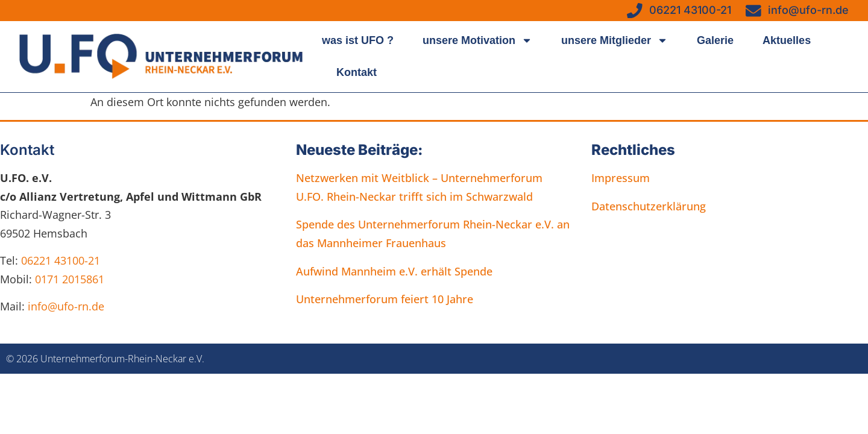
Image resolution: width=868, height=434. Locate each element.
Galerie (715, 40)
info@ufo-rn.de (64, 306)
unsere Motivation (477, 40)
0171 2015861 (70, 279)
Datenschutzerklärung (649, 206)
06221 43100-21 (61, 260)
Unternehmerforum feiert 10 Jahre (385, 299)
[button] (27, 407)
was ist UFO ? (358, 40)
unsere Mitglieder (615, 40)
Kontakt (357, 72)
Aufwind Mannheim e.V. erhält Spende (394, 271)
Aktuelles (787, 40)
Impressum (621, 178)
